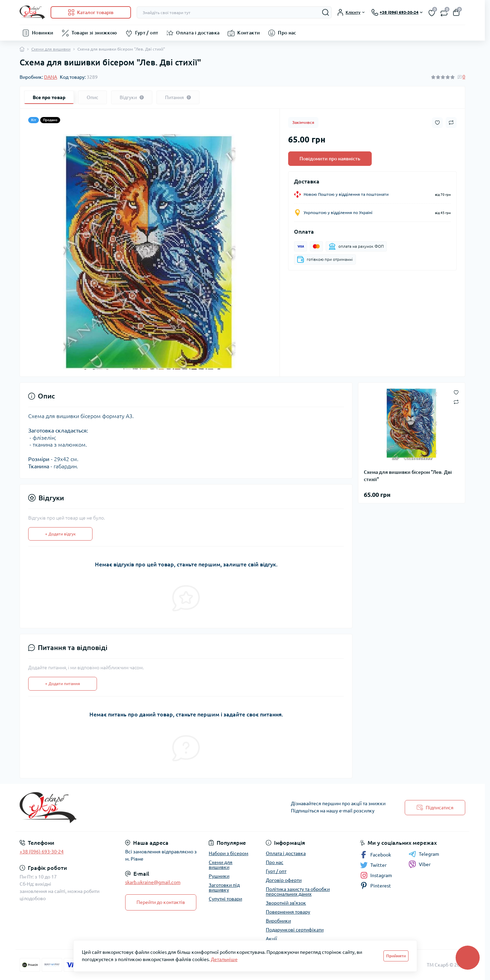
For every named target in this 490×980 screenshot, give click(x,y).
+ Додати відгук (60, 534)
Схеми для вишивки (51, 49)
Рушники (219, 876)
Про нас (287, 33)
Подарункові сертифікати (295, 930)
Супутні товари (225, 899)
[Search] (326, 12)
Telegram (424, 854)
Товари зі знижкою (94, 33)
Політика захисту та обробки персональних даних (298, 892)
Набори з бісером (228, 853)
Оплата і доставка (198, 33)
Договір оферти (284, 880)
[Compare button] (451, 122)
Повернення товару (288, 912)
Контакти (249, 33)
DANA (51, 77)
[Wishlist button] (437, 123)
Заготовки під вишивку (224, 887)
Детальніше (224, 959)
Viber (420, 864)
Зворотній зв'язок (286, 903)
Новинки (43, 33)
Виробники (278, 921)
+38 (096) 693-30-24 (42, 852)
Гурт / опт (147, 33)
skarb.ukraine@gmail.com (153, 882)
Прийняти (396, 956)
